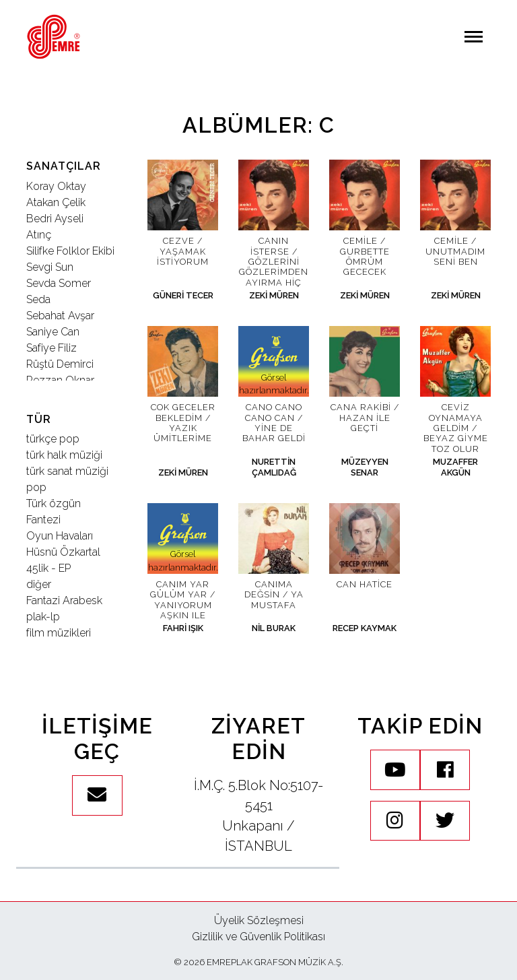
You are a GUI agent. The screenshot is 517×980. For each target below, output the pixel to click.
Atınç (39, 235)
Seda (38, 299)
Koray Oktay (56, 186)
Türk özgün (54, 503)
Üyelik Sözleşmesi (259, 920)
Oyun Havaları (60, 536)
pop (36, 487)
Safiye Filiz (51, 348)
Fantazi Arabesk (64, 600)
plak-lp (43, 617)
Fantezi (43, 520)
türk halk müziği (64, 455)
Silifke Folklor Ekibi (70, 251)
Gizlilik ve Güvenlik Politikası (258, 937)
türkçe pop (53, 439)
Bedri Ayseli (55, 219)
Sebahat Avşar (60, 316)
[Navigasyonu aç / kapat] (474, 37)
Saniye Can (53, 332)
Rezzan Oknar (60, 380)
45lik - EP (48, 568)
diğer (39, 584)
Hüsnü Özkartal (63, 552)
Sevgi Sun (50, 267)
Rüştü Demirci (60, 364)
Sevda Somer (59, 283)
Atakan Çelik (56, 202)
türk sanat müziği (67, 471)
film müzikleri (59, 633)
